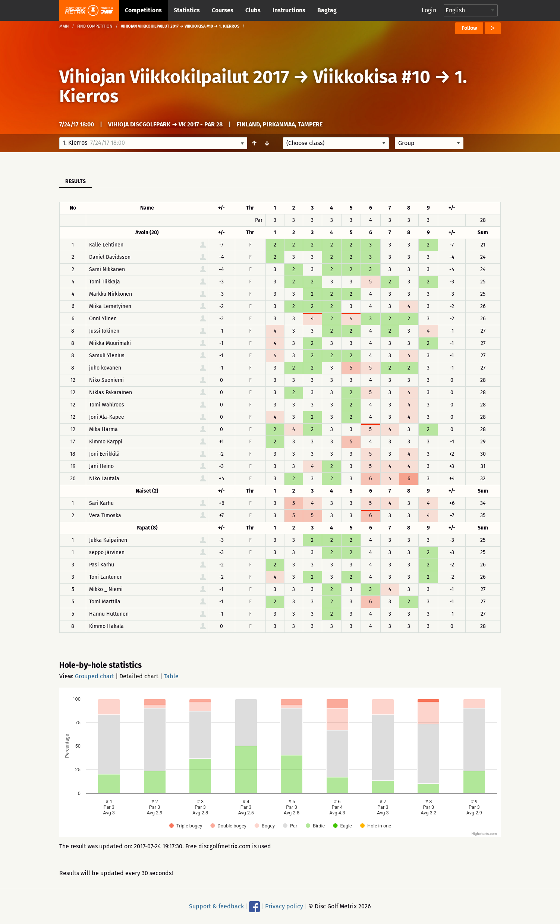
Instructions (289, 10)
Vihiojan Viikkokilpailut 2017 (174, 77)
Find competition (95, 26)
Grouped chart (95, 676)
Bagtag (327, 10)
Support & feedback (216, 906)
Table (171, 676)
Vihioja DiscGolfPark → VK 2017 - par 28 (165, 124)
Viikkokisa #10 (372, 77)
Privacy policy (284, 906)
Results (75, 181)
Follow (469, 28)
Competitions (143, 10)
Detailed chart (139, 676)
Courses (223, 10)
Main (64, 26)
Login (429, 10)
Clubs (253, 10)
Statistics (187, 10)
